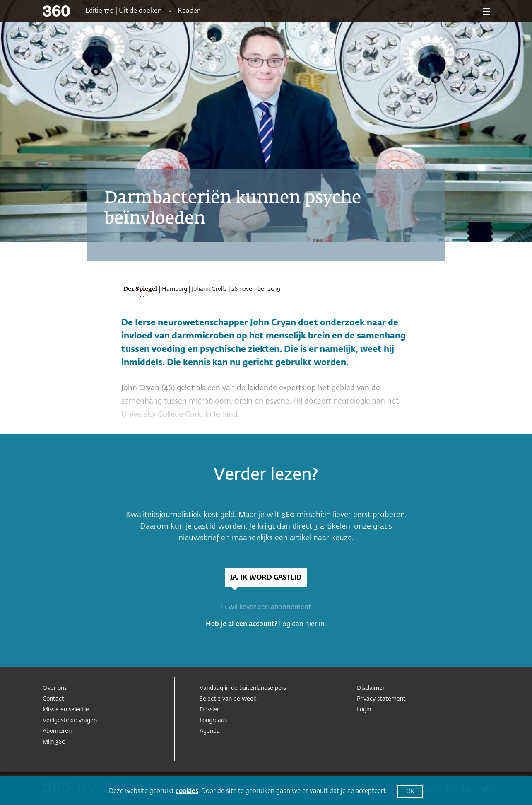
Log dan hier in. (303, 624)
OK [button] (410, 792)
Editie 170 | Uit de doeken (124, 11)
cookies (187, 791)
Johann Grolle (209, 289)
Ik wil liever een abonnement (266, 607)
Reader (189, 11)
